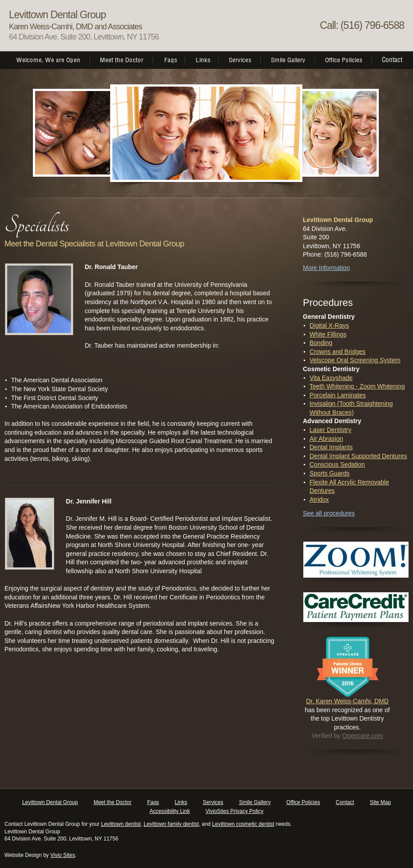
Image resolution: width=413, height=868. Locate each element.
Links (181, 802)
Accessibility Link (170, 811)
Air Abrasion (326, 439)
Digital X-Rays (329, 325)
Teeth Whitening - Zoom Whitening (357, 386)
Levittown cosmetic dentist (243, 824)
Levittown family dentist (171, 824)
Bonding (321, 343)
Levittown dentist (121, 824)
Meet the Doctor (113, 802)
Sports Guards (330, 473)
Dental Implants (331, 447)
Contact (345, 802)
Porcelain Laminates (338, 395)
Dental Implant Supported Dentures (358, 456)
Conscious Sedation (337, 464)
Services (213, 802)
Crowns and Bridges (338, 352)
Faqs (153, 802)
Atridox (319, 499)
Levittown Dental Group (50, 802)
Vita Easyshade (331, 378)
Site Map (380, 802)
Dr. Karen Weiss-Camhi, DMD (347, 701)
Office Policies (303, 802)
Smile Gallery (255, 802)
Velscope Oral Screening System (355, 360)
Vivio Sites (63, 855)
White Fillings (328, 334)
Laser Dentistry (330, 430)
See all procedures (329, 513)
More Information (326, 268)
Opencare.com (363, 736)
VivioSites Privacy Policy (235, 811)
